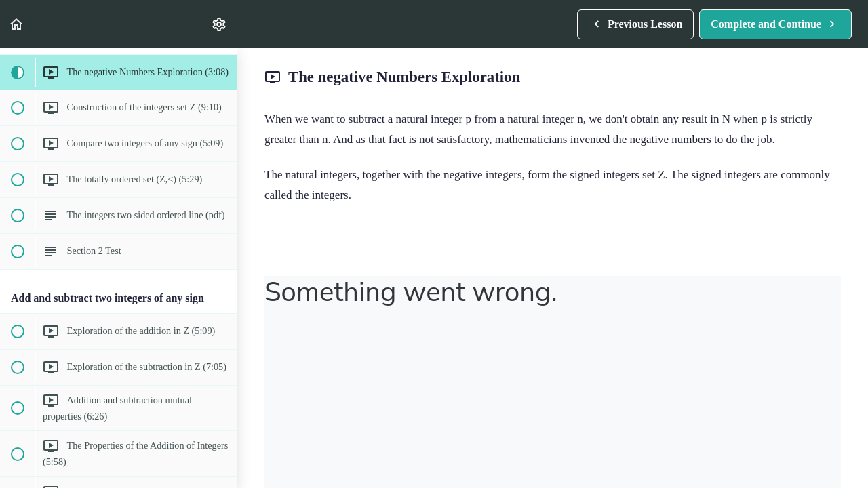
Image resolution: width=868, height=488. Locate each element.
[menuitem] (220, 24)
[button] (17, 24)
